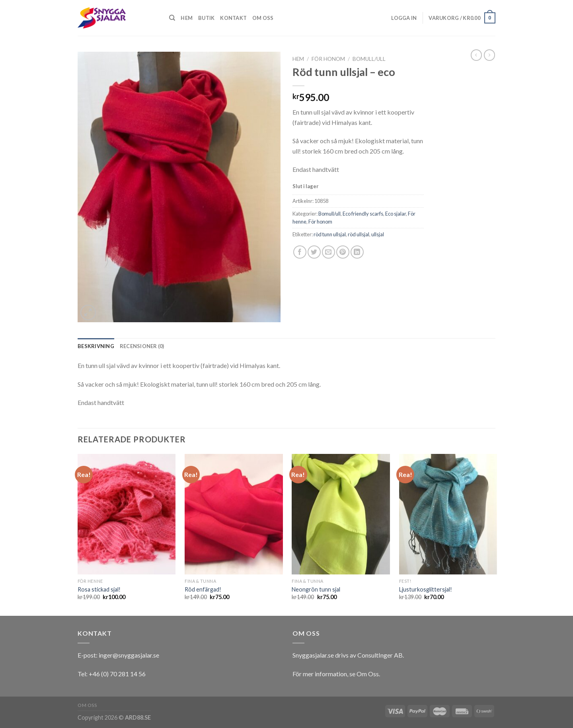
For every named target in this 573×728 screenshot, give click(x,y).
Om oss (263, 18)
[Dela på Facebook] (300, 252)
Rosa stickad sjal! (99, 589)
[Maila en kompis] (328, 252)
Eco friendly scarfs (363, 214)
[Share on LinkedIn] (357, 252)
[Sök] (172, 18)
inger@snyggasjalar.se (129, 655)
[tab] (96, 346)
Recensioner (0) (142, 346)
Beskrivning (96, 346)
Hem (187, 18)
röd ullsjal (359, 234)
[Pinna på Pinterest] (343, 252)
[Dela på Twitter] (314, 252)
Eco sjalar (396, 214)
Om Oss (368, 674)
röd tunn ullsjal (330, 234)
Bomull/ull (369, 59)
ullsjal (378, 234)
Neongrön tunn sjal (316, 589)
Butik (206, 18)
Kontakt (233, 18)
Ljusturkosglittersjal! (426, 589)
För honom (328, 59)
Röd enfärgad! (203, 589)
